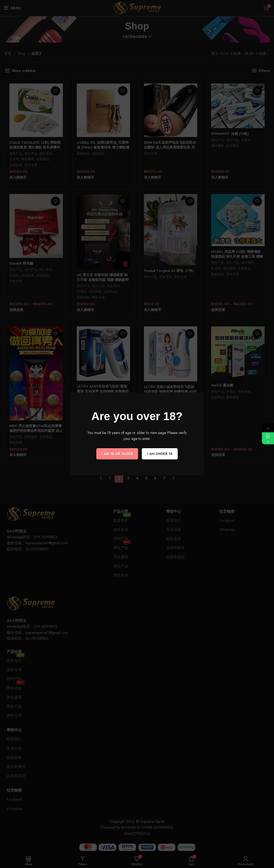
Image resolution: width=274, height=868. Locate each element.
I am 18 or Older (117, 454)
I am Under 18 (160, 454)
